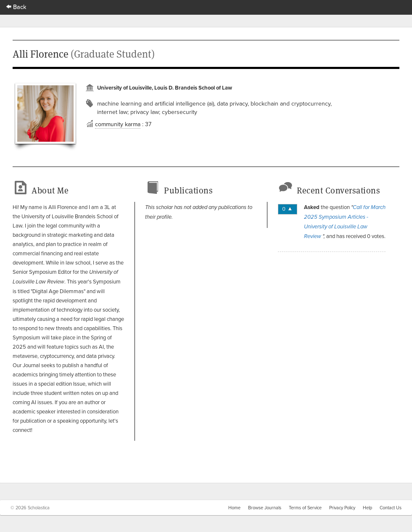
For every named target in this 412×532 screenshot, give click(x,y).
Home (234, 508)
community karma (118, 124)
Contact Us (391, 508)
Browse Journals (265, 508)
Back (16, 7)
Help (367, 508)
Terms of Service (305, 508)
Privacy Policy (342, 508)
